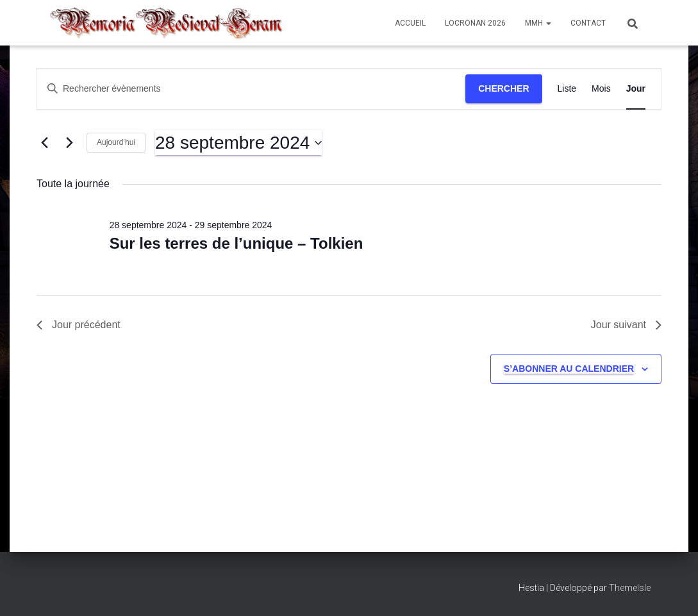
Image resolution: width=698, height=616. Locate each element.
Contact (588, 23)
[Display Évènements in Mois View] (601, 89)
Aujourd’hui (116, 142)
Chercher (503, 88)
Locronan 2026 (475, 23)
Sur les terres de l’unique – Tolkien (237, 243)
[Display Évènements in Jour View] (636, 89)
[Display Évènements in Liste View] (567, 89)
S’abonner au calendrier (569, 369)
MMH (538, 23)
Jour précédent (79, 325)
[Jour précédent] (44, 143)
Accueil (410, 23)
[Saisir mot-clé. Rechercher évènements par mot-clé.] (251, 89)
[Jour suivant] (69, 143)
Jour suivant (626, 325)
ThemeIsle (630, 588)
